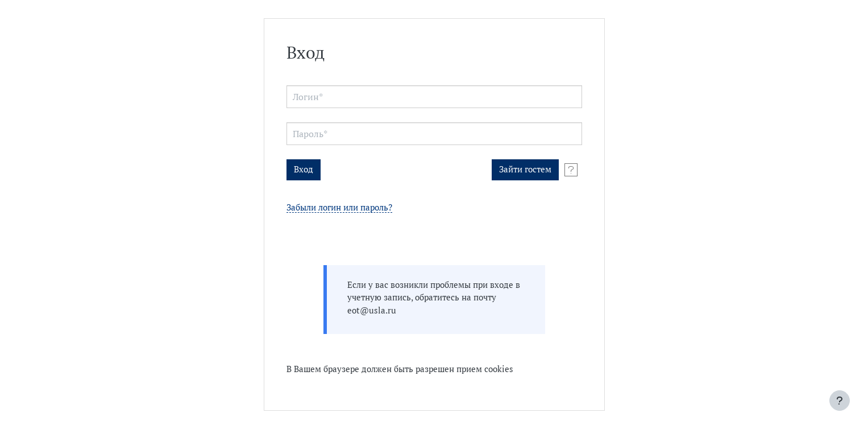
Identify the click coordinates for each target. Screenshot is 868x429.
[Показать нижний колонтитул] (840, 401)
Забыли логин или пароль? (339, 208)
